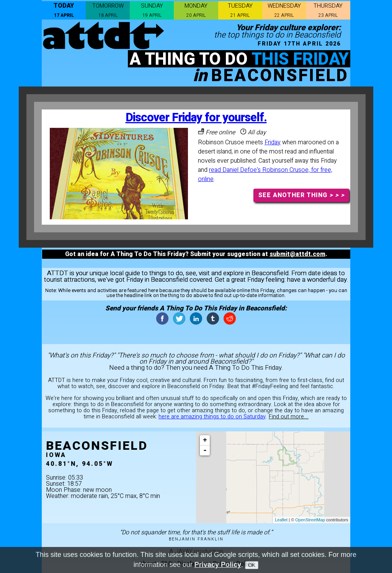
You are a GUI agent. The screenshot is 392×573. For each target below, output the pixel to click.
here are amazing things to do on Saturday (212, 417)
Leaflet (281, 520)
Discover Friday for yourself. (196, 118)
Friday (273, 142)
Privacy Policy (218, 566)
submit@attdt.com (297, 254)
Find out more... (289, 417)
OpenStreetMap (310, 520)
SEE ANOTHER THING (301, 195)
